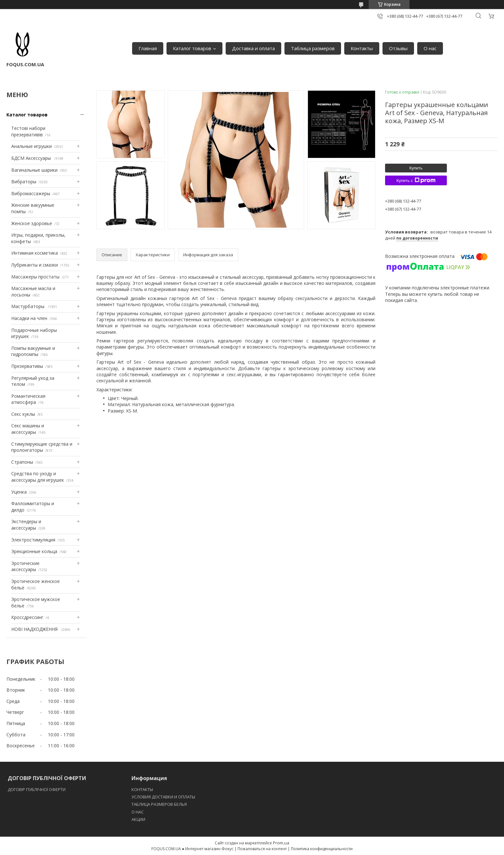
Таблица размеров (313, 48)
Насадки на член (29, 318)
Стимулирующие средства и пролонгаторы (42, 447)
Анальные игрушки (32, 146)
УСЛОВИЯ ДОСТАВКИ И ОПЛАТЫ (163, 797)
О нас (430, 48)
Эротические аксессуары (25, 566)
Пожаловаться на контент (262, 849)
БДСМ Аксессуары (32, 158)
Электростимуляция (33, 540)
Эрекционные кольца (34, 551)
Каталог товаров (192, 48)
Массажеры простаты (35, 277)
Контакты (362, 48)
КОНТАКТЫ (142, 789)
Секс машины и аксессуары (28, 429)
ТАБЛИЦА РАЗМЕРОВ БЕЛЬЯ (159, 804)
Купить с (416, 180)
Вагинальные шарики (34, 170)
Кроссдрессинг (27, 617)
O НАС (138, 812)
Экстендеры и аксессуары (26, 525)
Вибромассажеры (31, 193)
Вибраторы (24, 182)
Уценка (19, 492)
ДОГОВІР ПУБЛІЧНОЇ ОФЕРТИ (37, 789)
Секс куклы (23, 414)
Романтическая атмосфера (28, 399)
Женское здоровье (32, 223)
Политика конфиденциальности (322, 849)
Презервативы (27, 366)
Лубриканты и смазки (35, 265)
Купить (416, 168)
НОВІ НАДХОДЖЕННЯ (35, 629)
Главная (148, 48)
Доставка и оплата (253, 48)
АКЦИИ (138, 819)
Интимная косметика (35, 253)
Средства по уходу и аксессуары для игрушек (38, 477)
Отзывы (398, 48)
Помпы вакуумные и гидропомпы (33, 351)
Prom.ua (281, 843)
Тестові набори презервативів (28, 131)
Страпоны (22, 462)
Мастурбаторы (28, 306)
